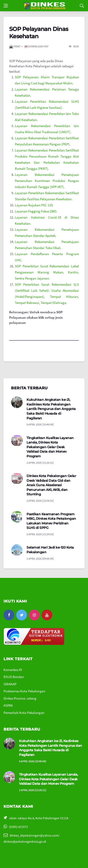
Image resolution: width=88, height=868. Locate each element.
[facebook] (9, 615)
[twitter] (22, 615)
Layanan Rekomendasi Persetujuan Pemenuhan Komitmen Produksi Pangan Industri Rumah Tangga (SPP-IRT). (47, 181)
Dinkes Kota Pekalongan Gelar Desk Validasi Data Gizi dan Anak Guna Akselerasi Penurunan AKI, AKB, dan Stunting (51, 485)
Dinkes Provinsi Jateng (20, 698)
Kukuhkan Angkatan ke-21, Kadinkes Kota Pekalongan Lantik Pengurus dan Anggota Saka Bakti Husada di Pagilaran (51, 409)
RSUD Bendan (14, 677)
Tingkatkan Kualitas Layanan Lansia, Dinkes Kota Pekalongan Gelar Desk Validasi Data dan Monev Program (50, 447)
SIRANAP (10, 684)
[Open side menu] (6, 6)
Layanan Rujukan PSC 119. (34, 205)
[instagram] (34, 615)
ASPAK (8, 705)
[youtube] (47, 615)
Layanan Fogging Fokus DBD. (36, 211)
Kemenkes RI (13, 670)
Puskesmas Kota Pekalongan (24, 691)
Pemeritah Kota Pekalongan (24, 713)
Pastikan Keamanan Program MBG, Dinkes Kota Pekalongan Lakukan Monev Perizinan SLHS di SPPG (51, 521)
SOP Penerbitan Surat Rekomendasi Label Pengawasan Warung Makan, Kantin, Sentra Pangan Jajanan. (47, 272)
